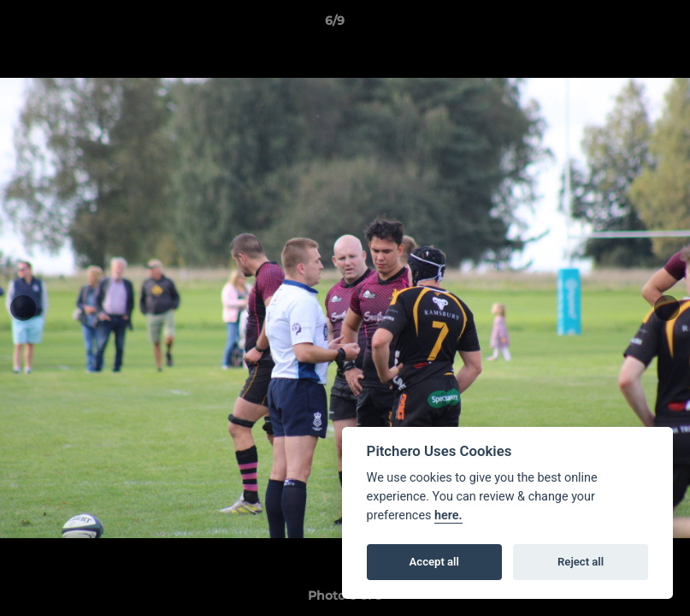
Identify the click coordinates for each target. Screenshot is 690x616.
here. (448, 515)
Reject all (581, 562)
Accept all (434, 562)
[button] (618, 25)
